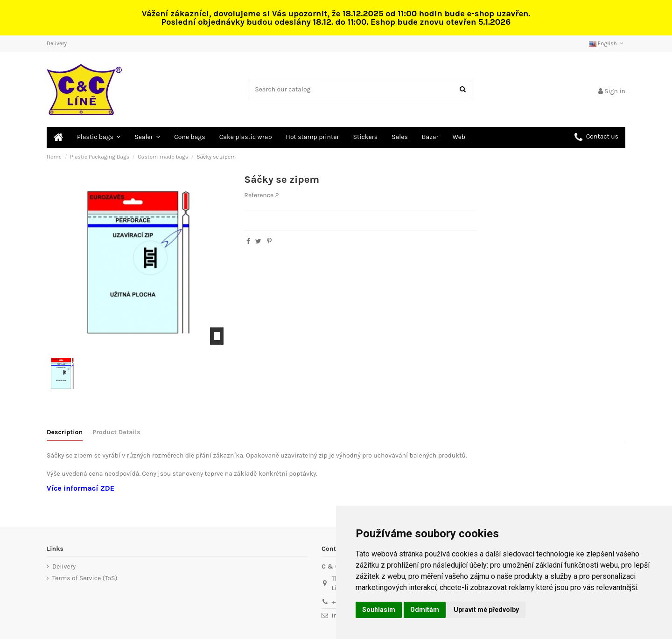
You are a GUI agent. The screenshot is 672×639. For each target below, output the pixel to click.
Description (65, 432)
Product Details (116, 432)
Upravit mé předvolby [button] (486, 610)
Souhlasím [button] (379, 610)
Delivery (57, 43)
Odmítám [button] (425, 610)
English (607, 43)
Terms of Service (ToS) (85, 578)
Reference (259, 195)
